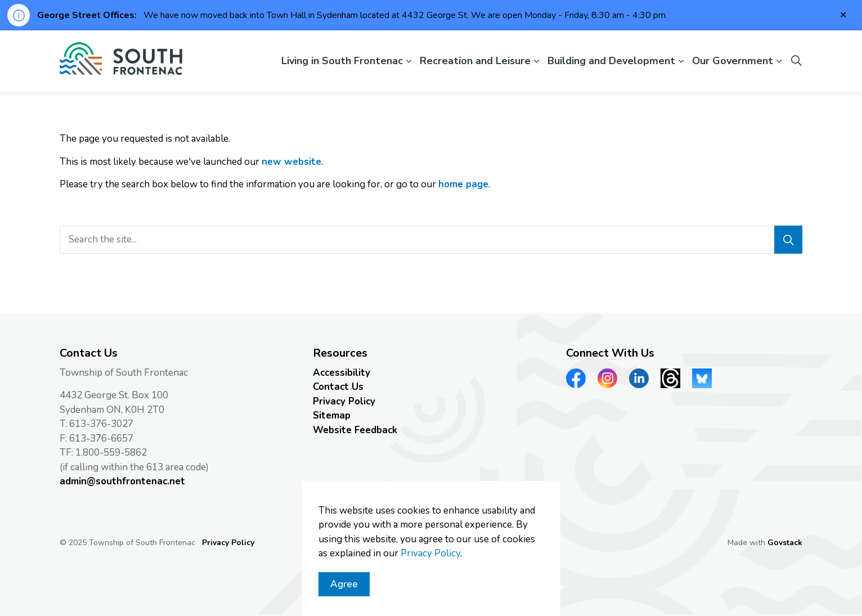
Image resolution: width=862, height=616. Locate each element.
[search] (427, 240)
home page (463, 184)
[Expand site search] (796, 61)
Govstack (785, 543)
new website (291, 162)
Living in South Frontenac (342, 61)
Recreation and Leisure (475, 61)
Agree (344, 590)
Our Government (733, 61)
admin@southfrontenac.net (122, 481)
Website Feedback (355, 430)
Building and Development (611, 61)
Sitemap (332, 415)
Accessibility (342, 373)
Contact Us (338, 387)
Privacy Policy (344, 401)
